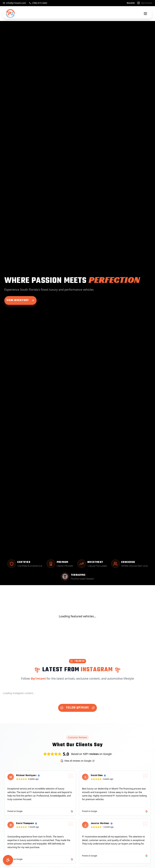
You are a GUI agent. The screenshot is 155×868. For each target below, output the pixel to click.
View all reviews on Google (78, 761)
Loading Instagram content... (19, 693)
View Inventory (20, 300)
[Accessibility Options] (8, 860)
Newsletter (131, 3)
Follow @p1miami (77, 708)
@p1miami (38, 679)
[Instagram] (139, 3)
